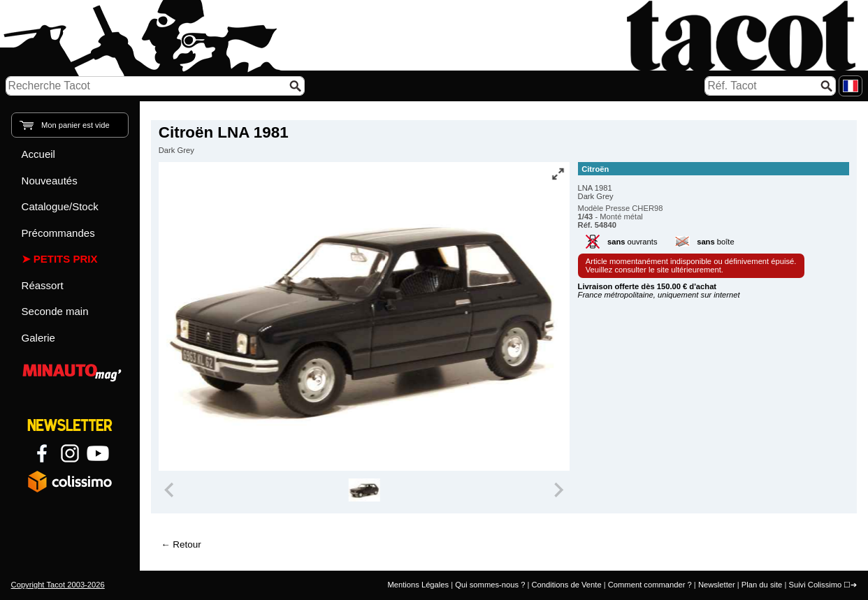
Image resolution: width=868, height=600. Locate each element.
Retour (187, 544)
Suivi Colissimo (815, 585)
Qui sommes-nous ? (490, 585)
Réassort (43, 285)
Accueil (38, 154)
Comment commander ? (650, 585)
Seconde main (55, 311)
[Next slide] (558, 490)
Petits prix (66, 259)
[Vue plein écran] (558, 174)
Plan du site (762, 585)
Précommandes (58, 233)
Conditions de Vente (566, 585)
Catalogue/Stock (60, 206)
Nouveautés (50, 181)
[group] (364, 490)
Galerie (38, 338)
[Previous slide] (171, 490)
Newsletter (717, 585)
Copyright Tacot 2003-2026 (58, 585)
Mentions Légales (418, 585)
